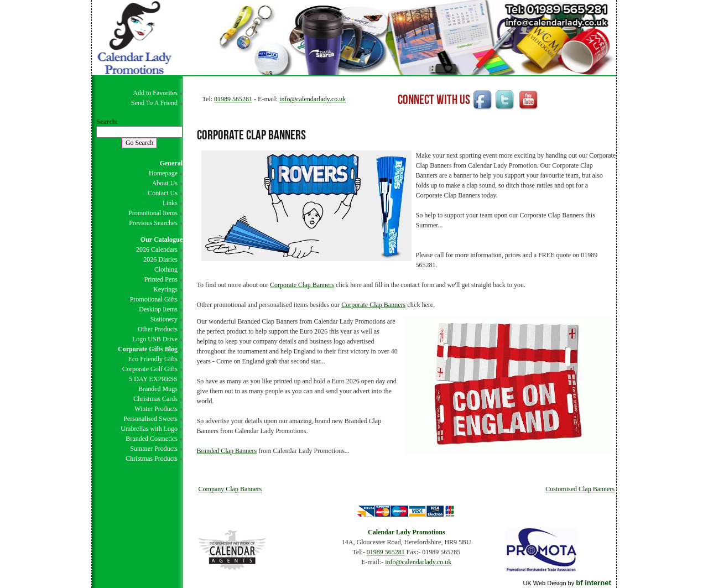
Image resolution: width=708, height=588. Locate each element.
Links (170, 203)
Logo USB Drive (155, 339)
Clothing (166, 269)
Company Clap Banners (230, 489)
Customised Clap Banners (580, 489)
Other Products (158, 329)
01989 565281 (233, 99)
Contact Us (163, 193)
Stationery (164, 319)
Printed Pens (161, 279)
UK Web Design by (567, 583)
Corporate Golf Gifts (150, 369)
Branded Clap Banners (227, 451)
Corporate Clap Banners (302, 285)
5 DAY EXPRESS (153, 379)
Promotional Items (153, 213)
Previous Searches (153, 223)
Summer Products (154, 449)
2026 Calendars (157, 249)
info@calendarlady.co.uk (313, 99)
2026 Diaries (160, 259)
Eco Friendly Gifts (153, 359)
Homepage (163, 173)
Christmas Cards (155, 399)
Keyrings (165, 289)
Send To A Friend (154, 103)
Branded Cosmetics (152, 439)
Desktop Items (158, 309)
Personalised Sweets (150, 419)
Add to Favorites (155, 93)
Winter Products (156, 409)
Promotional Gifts (154, 299)
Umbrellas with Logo (149, 429)
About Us (165, 183)
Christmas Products (152, 459)
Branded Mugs (158, 389)
